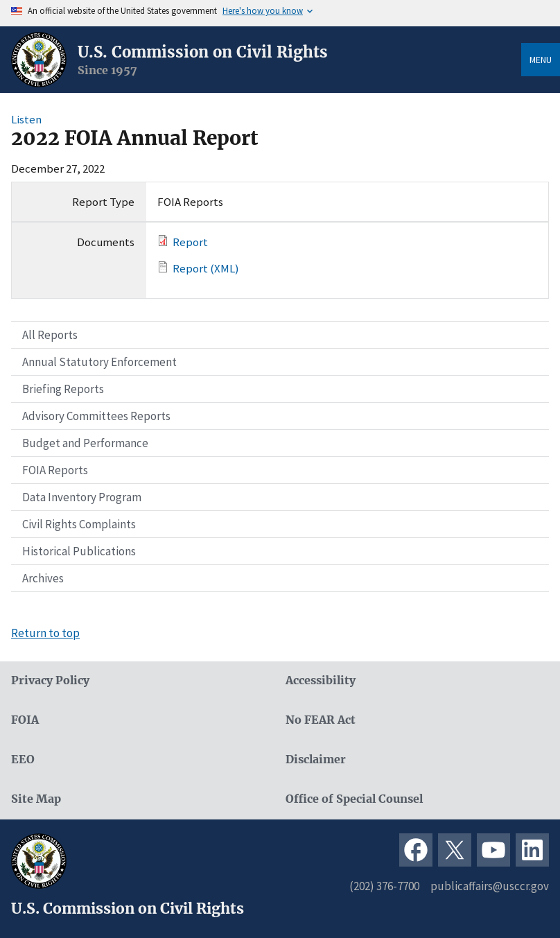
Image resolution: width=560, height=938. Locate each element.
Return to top (45, 633)
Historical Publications (79, 551)
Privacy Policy (50, 680)
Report (190, 242)
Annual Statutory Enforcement (99, 362)
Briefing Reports (63, 389)
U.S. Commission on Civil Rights (203, 52)
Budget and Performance (85, 443)
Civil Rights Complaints (79, 524)
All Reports (50, 335)
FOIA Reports (55, 470)
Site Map (36, 799)
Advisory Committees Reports (96, 416)
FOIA (25, 720)
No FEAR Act (321, 720)
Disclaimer (316, 759)
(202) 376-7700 (384, 886)
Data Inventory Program (82, 497)
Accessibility (321, 680)
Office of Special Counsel (354, 799)
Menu (541, 60)
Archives (43, 578)
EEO (23, 759)
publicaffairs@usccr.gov (490, 886)
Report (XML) (206, 268)
